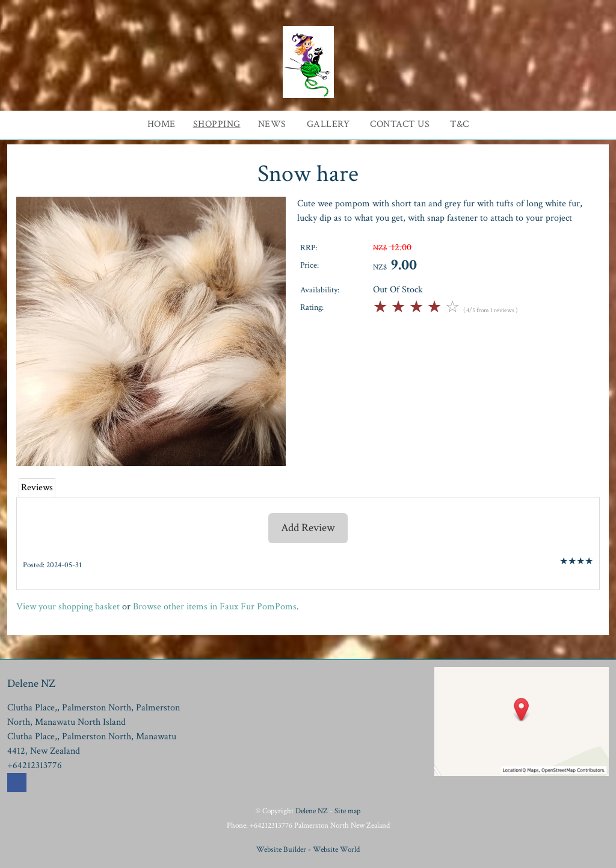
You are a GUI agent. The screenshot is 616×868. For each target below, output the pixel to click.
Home (162, 124)
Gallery (328, 124)
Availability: (320, 290)
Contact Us (400, 124)
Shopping (217, 124)
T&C (460, 124)
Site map (347, 811)
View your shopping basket (68, 607)
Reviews (37, 488)
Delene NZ (312, 811)
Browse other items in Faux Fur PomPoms (215, 607)
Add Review (308, 528)
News (272, 124)
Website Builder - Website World (308, 849)
